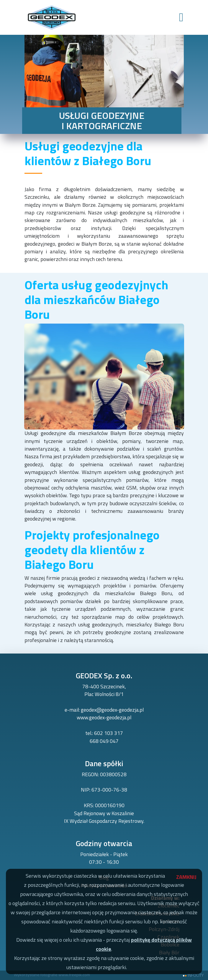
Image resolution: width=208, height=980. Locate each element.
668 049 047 (104, 741)
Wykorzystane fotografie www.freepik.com (52, 975)
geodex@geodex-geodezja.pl (112, 710)
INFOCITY (196, 975)
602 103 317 (109, 733)
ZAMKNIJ (184, 876)
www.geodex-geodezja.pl (104, 717)
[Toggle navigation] (181, 17)
